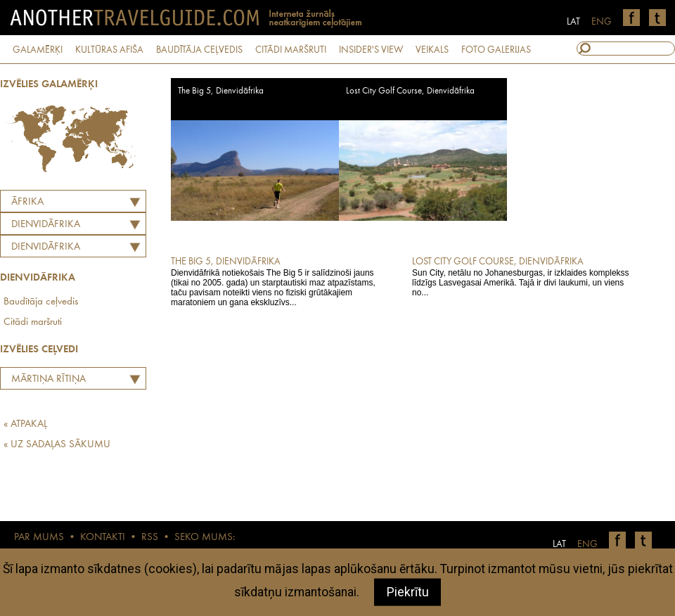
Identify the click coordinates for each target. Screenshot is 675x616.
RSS (150, 538)
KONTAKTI (103, 538)
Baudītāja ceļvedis (41, 302)
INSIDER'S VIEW (371, 50)
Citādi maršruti (33, 322)
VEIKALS (432, 50)
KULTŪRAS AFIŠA (109, 50)
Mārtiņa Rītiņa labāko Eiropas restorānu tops (45, 381)
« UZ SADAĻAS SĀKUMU (57, 445)
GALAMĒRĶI (38, 50)
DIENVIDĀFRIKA (46, 225)
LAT (573, 22)
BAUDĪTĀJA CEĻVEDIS (199, 50)
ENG (602, 22)
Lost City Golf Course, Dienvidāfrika (410, 91)
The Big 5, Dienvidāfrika (221, 91)
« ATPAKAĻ (25, 424)
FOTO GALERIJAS (496, 50)
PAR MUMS (39, 538)
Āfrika (27, 202)
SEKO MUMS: (205, 538)
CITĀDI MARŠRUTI (291, 50)
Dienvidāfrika (46, 247)
